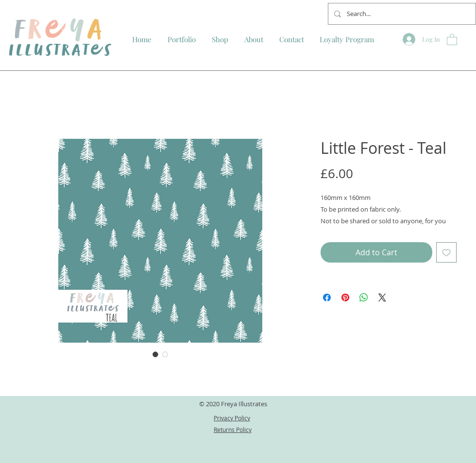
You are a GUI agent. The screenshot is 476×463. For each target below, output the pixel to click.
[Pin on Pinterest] (345, 298)
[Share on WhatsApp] (364, 298)
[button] (452, 39)
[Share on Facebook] (327, 298)
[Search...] (401, 14)
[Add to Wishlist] (446, 252)
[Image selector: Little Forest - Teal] (155, 354)
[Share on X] (382, 298)
